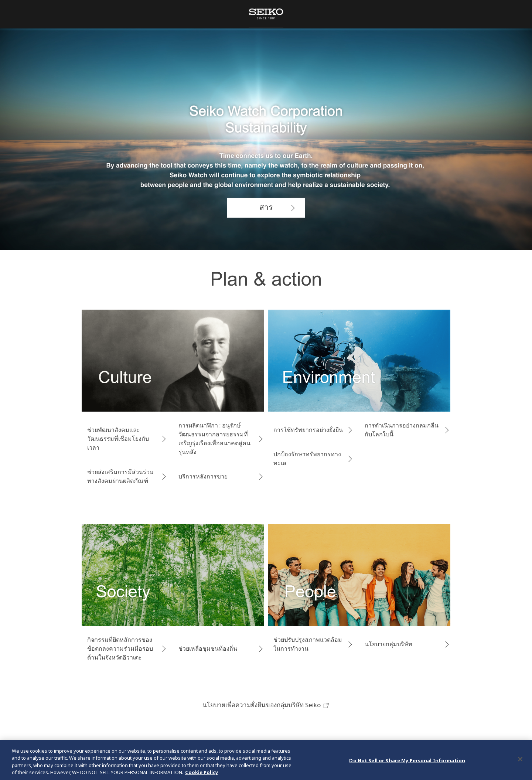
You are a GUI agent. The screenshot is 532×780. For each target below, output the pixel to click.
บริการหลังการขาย (203, 476)
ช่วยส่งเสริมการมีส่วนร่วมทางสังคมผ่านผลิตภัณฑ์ (120, 476)
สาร (266, 207)
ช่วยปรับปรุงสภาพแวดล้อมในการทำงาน (308, 644)
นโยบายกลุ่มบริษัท (388, 644)
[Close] (520, 760)
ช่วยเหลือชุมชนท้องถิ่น (208, 648)
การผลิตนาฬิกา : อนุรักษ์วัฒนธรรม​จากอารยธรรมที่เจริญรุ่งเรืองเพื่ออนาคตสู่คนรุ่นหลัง (214, 439)
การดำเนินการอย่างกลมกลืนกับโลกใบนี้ (402, 430)
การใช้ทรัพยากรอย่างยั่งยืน (308, 430)
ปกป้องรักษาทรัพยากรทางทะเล (307, 459)
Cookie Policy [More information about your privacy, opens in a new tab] (202, 773)
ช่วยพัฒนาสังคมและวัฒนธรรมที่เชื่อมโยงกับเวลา (118, 439)
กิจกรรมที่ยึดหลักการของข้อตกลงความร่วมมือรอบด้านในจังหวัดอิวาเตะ (120, 648)
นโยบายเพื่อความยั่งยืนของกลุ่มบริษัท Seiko (266, 705)
